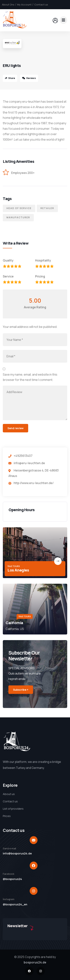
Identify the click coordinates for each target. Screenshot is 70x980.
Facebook (9, 874)
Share (10, 78)
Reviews (29, 78)
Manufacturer (18, 217)
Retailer (47, 208)
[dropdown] (63, 20)
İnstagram (9, 899)
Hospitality (43, 260)
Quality (8, 260)
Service (8, 276)
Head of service (19, 208)
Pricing (40, 276)
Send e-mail (9, 848)
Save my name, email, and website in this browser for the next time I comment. (30, 377)
